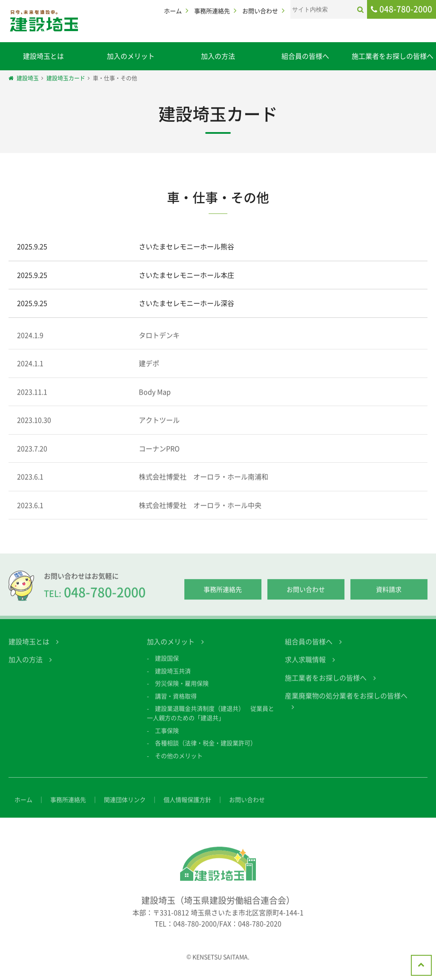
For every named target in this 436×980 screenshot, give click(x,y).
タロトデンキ (159, 343)
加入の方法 (218, 56)
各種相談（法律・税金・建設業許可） (206, 752)
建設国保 (167, 667)
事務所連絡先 (212, 11)
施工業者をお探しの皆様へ (393, 56)
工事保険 (167, 739)
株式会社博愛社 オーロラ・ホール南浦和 (204, 485)
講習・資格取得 (176, 704)
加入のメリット (131, 56)
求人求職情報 (305, 668)
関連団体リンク (125, 808)
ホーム (173, 11)
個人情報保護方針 (187, 808)
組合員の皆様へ (305, 56)
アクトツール (159, 428)
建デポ (149, 372)
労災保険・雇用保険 (182, 692)
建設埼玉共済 (173, 679)
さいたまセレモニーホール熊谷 (186, 247)
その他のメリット (179, 764)
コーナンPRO (159, 457)
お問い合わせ (260, 11)
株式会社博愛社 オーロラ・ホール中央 (200, 513)
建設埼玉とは (43, 56)
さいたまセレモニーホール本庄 (186, 275)
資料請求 (389, 598)
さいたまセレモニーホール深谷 (186, 303)
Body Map (155, 400)
